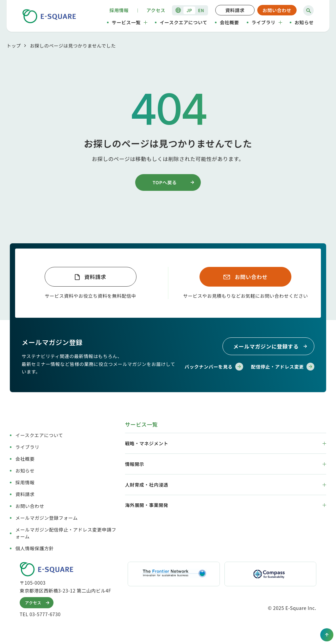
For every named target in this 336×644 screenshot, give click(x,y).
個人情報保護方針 (35, 548)
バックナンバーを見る (214, 367)
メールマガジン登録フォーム (47, 518)
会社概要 (230, 22)
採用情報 (119, 10)
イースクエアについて (184, 22)
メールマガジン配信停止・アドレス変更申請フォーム (66, 533)
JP (189, 10)
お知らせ (304, 22)
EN (201, 10)
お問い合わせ (277, 10)
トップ (14, 46)
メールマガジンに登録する (271, 346)
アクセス (156, 10)
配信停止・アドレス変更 (283, 367)
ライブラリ (267, 22)
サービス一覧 (130, 22)
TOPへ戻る (174, 182)
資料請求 (235, 10)
